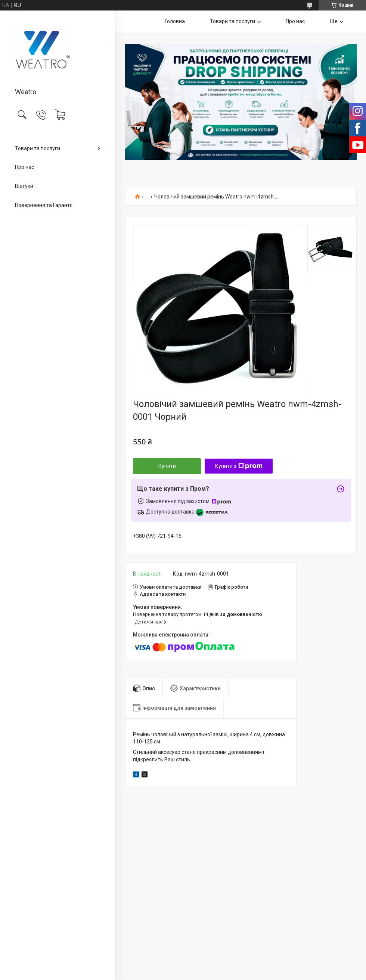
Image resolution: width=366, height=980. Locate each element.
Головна (175, 21)
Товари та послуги (38, 148)
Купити (167, 466)
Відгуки (24, 186)
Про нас (24, 167)
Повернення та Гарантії (44, 205)
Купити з (239, 466)
